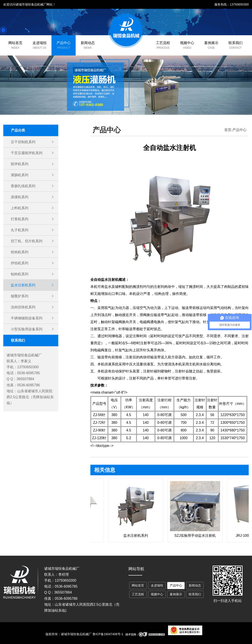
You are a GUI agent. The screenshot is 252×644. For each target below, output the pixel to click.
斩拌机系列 (20, 164)
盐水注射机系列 (23, 285)
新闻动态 (88, 43)
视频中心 (187, 43)
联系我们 (236, 43)
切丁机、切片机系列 (27, 241)
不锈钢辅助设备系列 (27, 318)
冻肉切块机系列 (23, 307)
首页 (228, 130)
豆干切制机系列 (23, 142)
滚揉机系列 (20, 197)
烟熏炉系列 (20, 296)
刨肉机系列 (20, 274)
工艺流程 (163, 43)
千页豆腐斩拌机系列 (27, 153)
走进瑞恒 (40, 43)
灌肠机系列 (20, 175)
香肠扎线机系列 (23, 186)
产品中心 (64, 43)
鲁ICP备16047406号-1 (108, 634)
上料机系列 (20, 208)
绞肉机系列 (20, 252)
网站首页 (15, 43)
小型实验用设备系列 (27, 329)
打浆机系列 (20, 219)
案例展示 (211, 43)
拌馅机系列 (20, 263)
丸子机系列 (20, 230)
